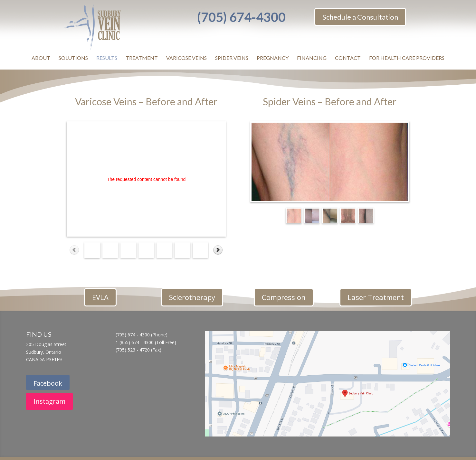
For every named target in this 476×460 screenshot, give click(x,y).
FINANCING (312, 58)
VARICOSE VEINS (186, 58)
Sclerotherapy (192, 297)
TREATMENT (142, 58)
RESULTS (107, 58)
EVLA (100, 297)
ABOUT (41, 58)
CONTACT (348, 58)
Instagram (49, 401)
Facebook (48, 383)
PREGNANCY (273, 58)
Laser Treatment (376, 297)
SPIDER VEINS (232, 58)
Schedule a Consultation (360, 17)
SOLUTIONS (73, 58)
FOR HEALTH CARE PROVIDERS (407, 58)
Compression (284, 297)
